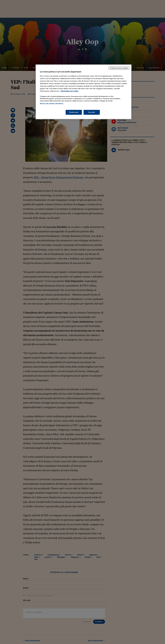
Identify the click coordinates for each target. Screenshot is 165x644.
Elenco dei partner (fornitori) (52, 104)
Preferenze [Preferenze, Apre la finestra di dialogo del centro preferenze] (74, 112)
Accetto (92, 112)
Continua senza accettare (119, 68)
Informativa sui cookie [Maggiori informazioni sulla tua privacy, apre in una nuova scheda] (69, 91)
